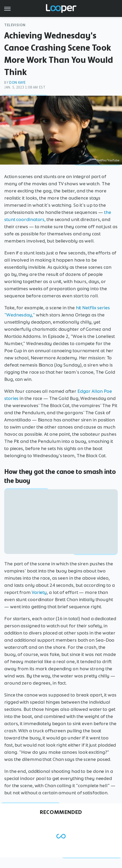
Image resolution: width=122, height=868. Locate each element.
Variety (39, 592)
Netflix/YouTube (108, 160)
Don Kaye (18, 83)
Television (15, 25)
